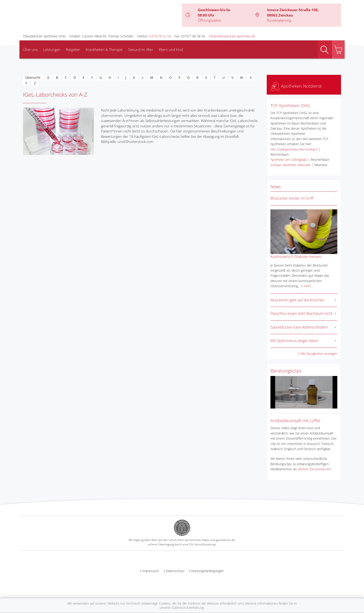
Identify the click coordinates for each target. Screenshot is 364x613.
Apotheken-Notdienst (296, 86)
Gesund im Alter (141, 49)
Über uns (30, 49)
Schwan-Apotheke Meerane (291, 165)
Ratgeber (73, 49)
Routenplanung (279, 20)
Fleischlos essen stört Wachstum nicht (301, 313)
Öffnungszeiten (210, 20)
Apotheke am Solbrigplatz (289, 160)
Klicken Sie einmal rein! (315, 469)
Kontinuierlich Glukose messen (296, 257)
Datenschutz (175, 571)
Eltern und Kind (171, 49)
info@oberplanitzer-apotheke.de (232, 36)
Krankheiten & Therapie (104, 49)
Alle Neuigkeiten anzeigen (319, 354)
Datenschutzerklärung (188, 608)
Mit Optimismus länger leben (294, 341)
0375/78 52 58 (160, 36)
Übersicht (33, 77)
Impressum (151, 571)
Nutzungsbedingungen (208, 571)
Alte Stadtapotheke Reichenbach (294, 149)
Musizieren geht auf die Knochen (297, 300)
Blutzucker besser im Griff (292, 198)
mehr (307, 286)
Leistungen (52, 49)
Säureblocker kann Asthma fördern (299, 327)
